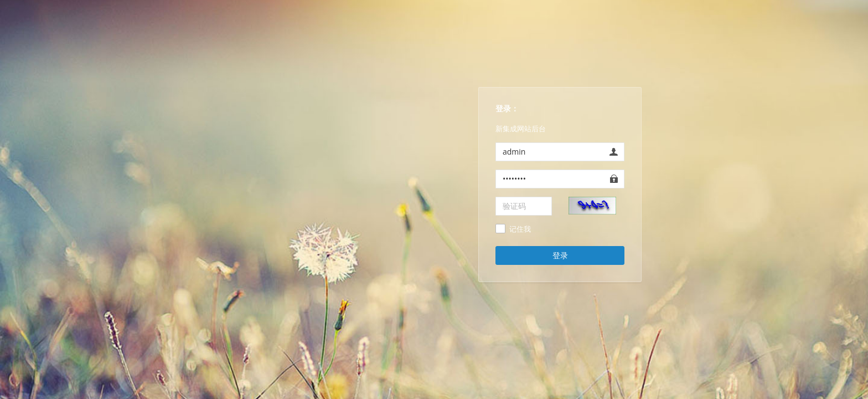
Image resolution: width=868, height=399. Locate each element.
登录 (560, 255)
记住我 (520, 229)
